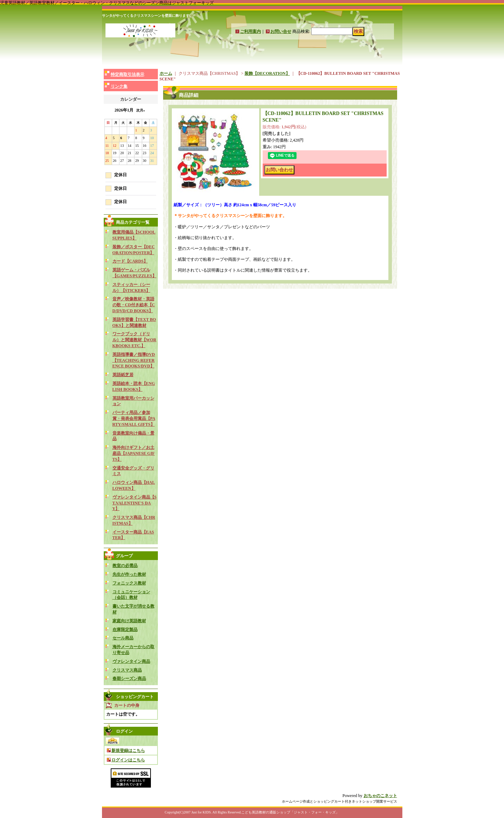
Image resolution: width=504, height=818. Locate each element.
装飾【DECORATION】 (267, 73)
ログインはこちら (128, 760)
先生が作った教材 (129, 574)
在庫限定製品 (125, 630)
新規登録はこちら (128, 751)
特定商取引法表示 (127, 74)
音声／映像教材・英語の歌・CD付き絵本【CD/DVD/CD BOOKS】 (134, 305)
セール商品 (123, 638)
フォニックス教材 (129, 583)
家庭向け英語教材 (129, 621)
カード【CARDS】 (130, 261)
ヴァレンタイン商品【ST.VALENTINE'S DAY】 (135, 503)
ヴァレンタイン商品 (131, 661)
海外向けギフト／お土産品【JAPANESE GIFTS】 (134, 453)
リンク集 (119, 86)
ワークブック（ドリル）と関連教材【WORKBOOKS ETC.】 (134, 340)
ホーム (166, 73)
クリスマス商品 (127, 670)
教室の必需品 (125, 566)
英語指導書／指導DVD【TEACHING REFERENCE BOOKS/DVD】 (134, 360)
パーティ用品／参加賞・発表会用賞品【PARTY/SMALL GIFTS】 (134, 418)
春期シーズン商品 (129, 679)
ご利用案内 (250, 31)
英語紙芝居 (123, 375)
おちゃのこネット (380, 796)
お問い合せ (281, 31)
